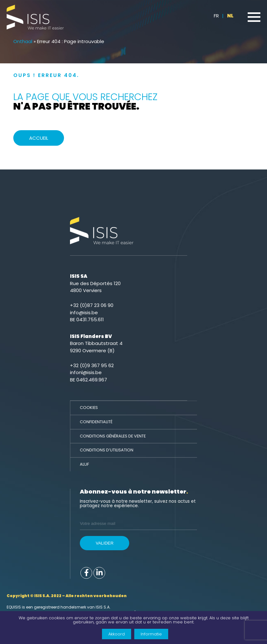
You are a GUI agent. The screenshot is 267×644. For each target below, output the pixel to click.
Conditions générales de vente (113, 436)
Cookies (89, 408)
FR (216, 16)
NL (230, 16)
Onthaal (23, 41)
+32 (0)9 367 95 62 (92, 365)
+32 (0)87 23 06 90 (92, 305)
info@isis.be (84, 312)
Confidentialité (96, 422)
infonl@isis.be (86, 372)
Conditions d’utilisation (107, 450)
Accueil (39, 138)
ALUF (84, 464)
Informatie (151, 634)
